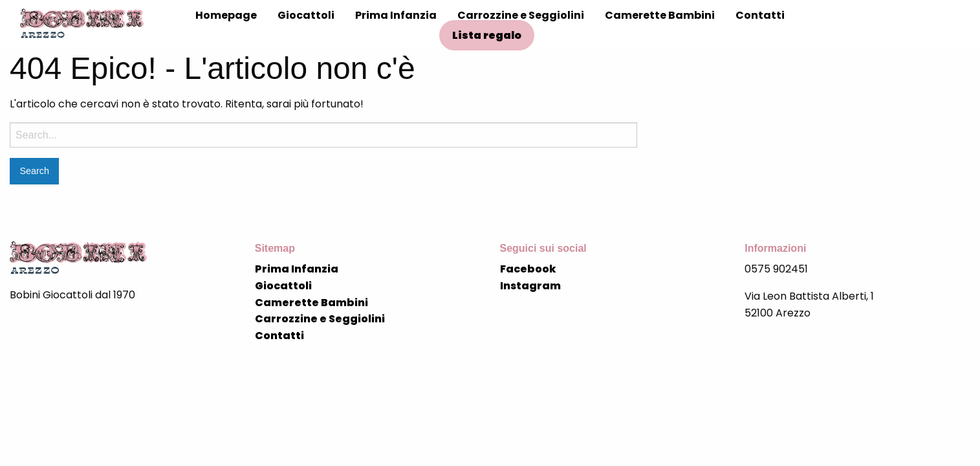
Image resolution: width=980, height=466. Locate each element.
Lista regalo (487, 35)
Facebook (528, 269)
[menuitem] (226, 16)
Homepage (226, 15)
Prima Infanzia (396, 15)
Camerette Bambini (660, 15)
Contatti (760, 15)
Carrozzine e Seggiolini (521, 15)
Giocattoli (306, 15)
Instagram (530, 286)
